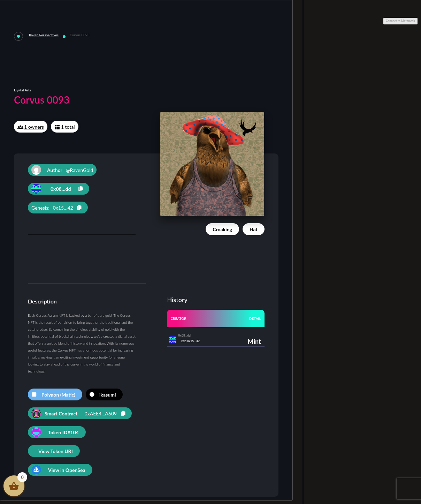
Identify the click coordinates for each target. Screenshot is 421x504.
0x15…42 (63, 208)
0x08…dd (61, 189)
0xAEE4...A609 (101, 413)
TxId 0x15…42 (190, 341)
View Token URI (56, 451)
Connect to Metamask (400, 21)
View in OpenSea (67, 470)
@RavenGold (62, 170)
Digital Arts (22, 90)
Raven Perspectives (44, 35)
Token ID (63, 432)
